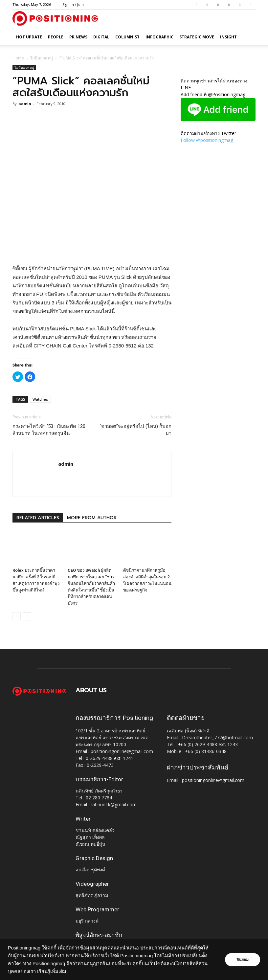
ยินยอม (242, 960)
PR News (78, 37)
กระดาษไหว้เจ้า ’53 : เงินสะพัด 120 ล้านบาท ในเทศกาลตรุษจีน (49, 430)
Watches (40, 399)
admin (25, 104)
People (56, 37)
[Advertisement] (92, 248)
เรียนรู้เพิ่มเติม (52, 971)
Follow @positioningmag (207, 140)
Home (18, 58)
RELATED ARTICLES (38, 518)
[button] (248, 37)
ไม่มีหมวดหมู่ (42, 58)
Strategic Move (197, 37)
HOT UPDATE (29, 37)
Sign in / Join (73, 4)
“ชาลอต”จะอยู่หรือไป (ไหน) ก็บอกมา (135, 430)
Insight (228, 37)
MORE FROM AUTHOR (92, 518)
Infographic (159, 37)
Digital (101, 37)
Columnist (127, 37)
